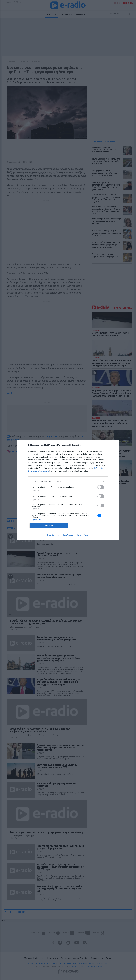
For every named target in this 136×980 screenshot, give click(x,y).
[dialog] (68, 490)
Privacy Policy (83, 535)
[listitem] (68, 481)
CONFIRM (49, 526)
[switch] (101, 487)
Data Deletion (53, 535)
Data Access (68, 535)
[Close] (114, 445)
